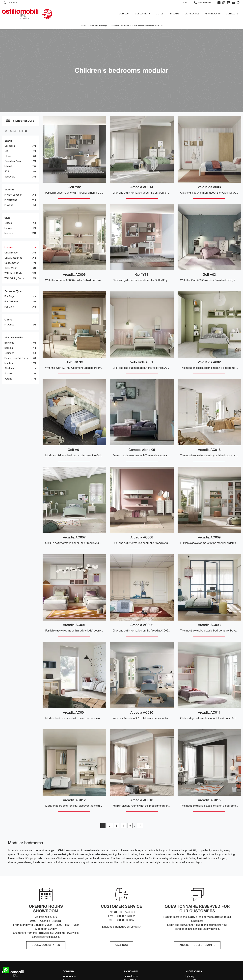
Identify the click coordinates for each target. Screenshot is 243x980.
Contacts (232, 14)
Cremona (9, 353)
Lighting (190, 976)
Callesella (10, 146)
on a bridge (11, 253)
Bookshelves (131, 976)
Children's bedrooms (121, 26)
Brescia (9, 348)
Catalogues (192, 14)
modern (9, 233)
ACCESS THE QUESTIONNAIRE (197, 945)
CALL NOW (122, 945)
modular (9, 248)
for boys (9, 296)
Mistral (8, 167)
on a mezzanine (13, 258)
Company (124, 14)
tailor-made (11, 268)
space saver (12, 263)
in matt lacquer (13, 195)
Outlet (160, 14)
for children (11, 302)
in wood (9, 205)
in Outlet (9, 325)
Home (84, 26)
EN (186, 3)
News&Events (213, 14)
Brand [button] (8, 141)
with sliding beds (14, 279)
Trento (8, 374)
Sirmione (9, 368)
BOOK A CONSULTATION (46, 945)
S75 (7, 172)
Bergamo (9, 343)
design (8, 228)
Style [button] (7, 218)
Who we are (69, 976)
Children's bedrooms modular (148, 26)
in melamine (11, 200)
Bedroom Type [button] (13, 291)
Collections (143, 14)
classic (8, 223)
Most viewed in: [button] (14, 338)
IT (181, 3)
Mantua (9, 363)
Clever (8, 156)
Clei (6, 151)
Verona (8, 379)
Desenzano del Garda (16, 358)
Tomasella (10, 177)
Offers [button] (8, 319)
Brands (175, 14)
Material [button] (9, 190)
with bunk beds (13, 273)
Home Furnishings (99, 26)
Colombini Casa (13, 161)
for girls (9, 307)
